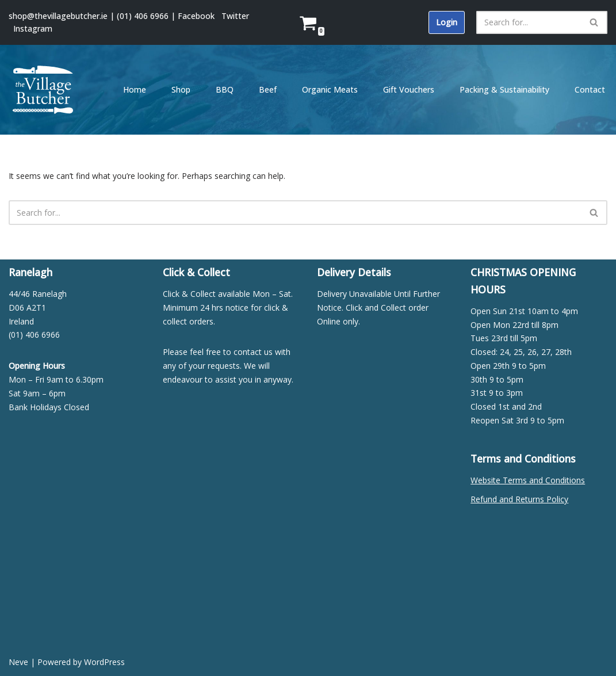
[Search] (529, 22)
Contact (590, 89)
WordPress (104, 662)
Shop (181, 89)
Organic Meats (330, 89)
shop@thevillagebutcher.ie (58, 16)
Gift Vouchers (409, 89)
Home (135, 89)
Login (447, 22)
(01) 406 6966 (143, 16)
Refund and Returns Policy (519, 499)
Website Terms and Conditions (528, 480)
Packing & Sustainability (504, 89)
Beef (268, 89)
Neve (18, 662)
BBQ (225, 89)
